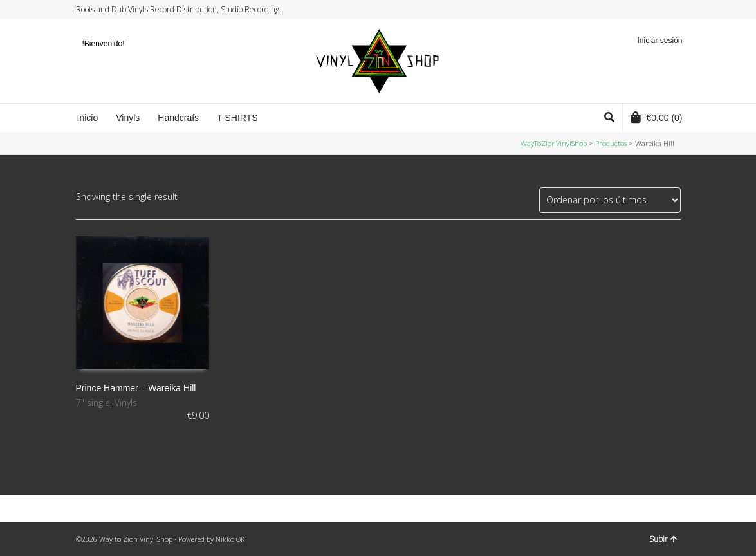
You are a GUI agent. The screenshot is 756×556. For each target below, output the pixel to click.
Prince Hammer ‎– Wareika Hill (136, 388)
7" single (93, 403)
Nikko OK (230, 539)
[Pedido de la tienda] (610, 200)
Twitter (631, 10)
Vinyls (126, 403)
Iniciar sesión (659, 41)
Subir (663, 539)
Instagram (655, 10)
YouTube (667, 10)
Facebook (643, 10)
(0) (656, 117)
